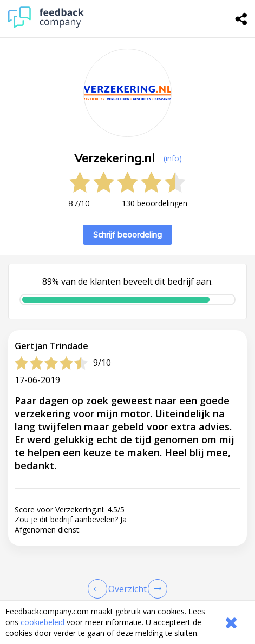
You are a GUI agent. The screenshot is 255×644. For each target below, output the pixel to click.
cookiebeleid (42, 622)
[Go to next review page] (155, 589)
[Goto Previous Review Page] (100, 589)
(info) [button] (173, 158)
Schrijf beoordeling (127, 235)
